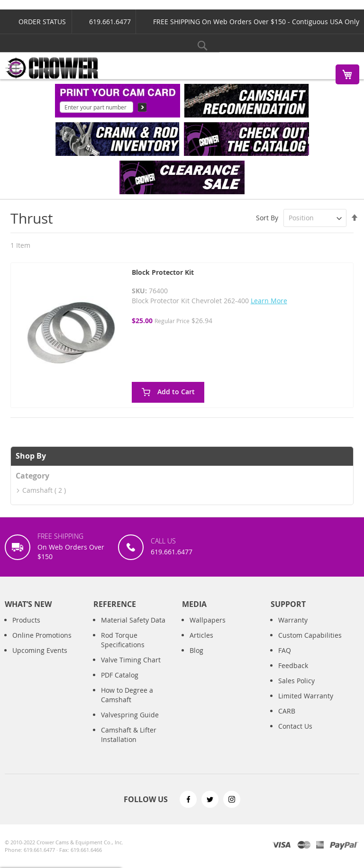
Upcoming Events (40, 650)
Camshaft (37, 490)
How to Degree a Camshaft (127, 695)
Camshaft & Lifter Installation (129, 735)
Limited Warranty (306, 696)
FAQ (285, 650)
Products (26, 620)
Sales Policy (296, 681)
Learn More (269, 301)
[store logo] (52, 68)
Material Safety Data (133, 620)
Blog (196, 650)
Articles (201, 635)
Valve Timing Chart (131, 660)
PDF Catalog (120, 675)
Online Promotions (42, 635)
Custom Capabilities (310, 635)
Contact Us (295, 726)
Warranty (293, 620)
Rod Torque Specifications (123, 640)
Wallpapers (208, 620)
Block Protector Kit (163, 272)
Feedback (293, 665)
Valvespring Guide (130, 715)
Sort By (267, 218)
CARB (287, 711)
